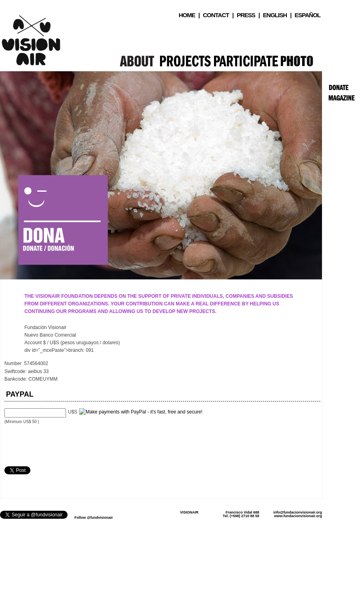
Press (246, 15)
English (275, 15)
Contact (216, 15)
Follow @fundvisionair (94, 518)
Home (187, 15)
